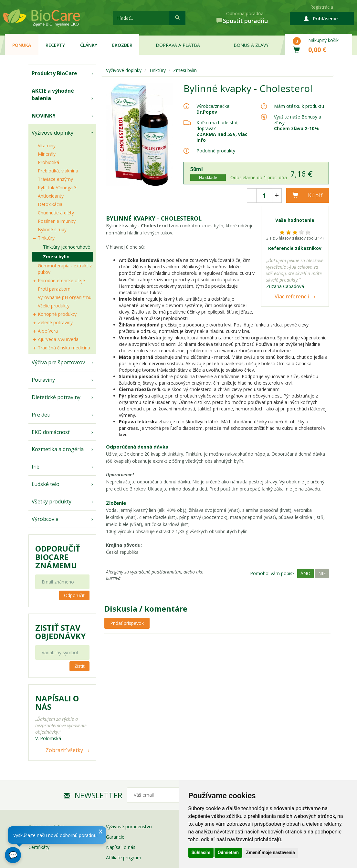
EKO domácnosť (51, 432)
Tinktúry (46, 238)
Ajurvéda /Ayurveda (58, 339)
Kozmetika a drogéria (58, 449)
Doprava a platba (178, 45)
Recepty (55, 45)
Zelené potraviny (55, 322)
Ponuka (22, 45)
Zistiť (79, 666)
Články (89, 45)
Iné (36, 467)
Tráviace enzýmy (55, 179)
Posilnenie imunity (57, 221)
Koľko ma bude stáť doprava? (217, 125)
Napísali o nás (121, 847)
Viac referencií (292, 296)
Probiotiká (48, 162)
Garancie (115, 837)
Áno (305, 573)
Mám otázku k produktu (299, 106)
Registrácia (322, 7)
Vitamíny (47, 145)
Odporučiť (74, 595)
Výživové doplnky (52, 133)
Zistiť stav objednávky (60, 632)
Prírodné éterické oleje (61, 280)
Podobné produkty (216, 151)
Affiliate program (124, 858)
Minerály (47, 154)
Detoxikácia (50, 204)
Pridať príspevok (127, 623)
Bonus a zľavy (251, 45)
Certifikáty (39, 847)
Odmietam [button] (228, 852)
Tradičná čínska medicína (64, 348)
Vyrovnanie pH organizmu (65, 297)
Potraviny (43, 380)
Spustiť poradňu (245, 21)
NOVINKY (44, 116)
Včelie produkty (54, 306)
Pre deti (41, 415)
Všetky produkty (52, 501)
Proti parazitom (54, 289)
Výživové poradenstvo (129, 827)
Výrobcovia (45, 519)
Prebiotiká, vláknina (58, 171)
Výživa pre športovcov (58, 362)
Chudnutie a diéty (56, 213)
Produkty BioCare (54, 73)
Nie (322, 573)
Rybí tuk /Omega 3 (57, 187)
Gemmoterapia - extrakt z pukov (65, 269)
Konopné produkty (57, 314)
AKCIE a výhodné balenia (53, 94)
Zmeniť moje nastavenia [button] (270, 852)
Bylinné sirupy (52, 229)
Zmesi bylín (56, 257)
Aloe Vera (48, 331)
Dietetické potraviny (56, 397)
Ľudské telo (46, 484)
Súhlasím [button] (201, 852)
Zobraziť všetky (64, 750)
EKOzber (122, 45)
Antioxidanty (51, 196)
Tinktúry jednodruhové (67, 247)
